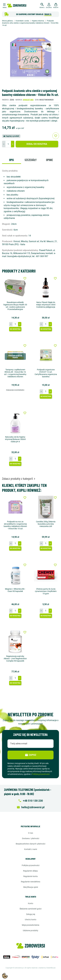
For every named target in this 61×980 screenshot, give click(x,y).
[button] (42, 5)
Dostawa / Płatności (31, 838)
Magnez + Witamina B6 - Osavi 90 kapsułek (15, 590)
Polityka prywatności (31, 865)
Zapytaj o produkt (11, 136)
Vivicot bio (28, 100)
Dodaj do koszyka (37, 144)
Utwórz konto (31, 920)
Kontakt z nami (31, 849)
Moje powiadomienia (31, 925)
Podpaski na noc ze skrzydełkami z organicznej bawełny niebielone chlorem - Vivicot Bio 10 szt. (15, 525)
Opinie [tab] (50, 160)
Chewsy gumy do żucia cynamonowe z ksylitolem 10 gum (46, 591)
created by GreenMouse (47, 968)
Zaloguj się (31, 914)
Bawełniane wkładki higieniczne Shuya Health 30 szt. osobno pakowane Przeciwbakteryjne (15, 306)
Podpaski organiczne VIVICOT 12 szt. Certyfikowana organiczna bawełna (46, 373)
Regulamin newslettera (31, 882)
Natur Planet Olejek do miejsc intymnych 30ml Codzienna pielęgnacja (46, 305)
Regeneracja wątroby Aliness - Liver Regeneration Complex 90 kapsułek (15, 659)
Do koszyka (15, 329)
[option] (30, 58)
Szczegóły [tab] (31, 160)
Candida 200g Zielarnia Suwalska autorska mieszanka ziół (46, 524)
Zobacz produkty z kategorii (19, 478)
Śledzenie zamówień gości (30, 909)
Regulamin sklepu (30, 871)
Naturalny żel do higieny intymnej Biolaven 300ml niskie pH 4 (15, 439)
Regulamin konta (30, 876)
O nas (31, 833)
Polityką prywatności (41, 774)
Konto (31, 903)
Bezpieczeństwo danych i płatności (30, 844)
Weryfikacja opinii (31, 887)
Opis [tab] (11, 160)
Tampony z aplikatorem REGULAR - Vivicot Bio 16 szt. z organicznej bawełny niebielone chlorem (15, 373)
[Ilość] (8, 144)
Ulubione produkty (30, 930)
